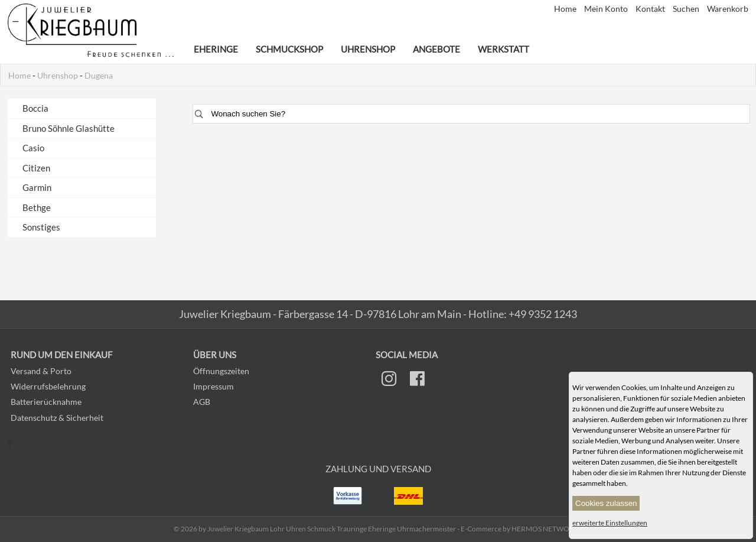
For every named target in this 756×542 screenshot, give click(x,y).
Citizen (36, 168)
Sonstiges (41, 227)
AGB (202, 402)
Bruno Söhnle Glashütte (69, 128)
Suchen (687, 9)
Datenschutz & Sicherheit (57, 418)
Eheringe (216, 49)
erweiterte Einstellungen (610, 523)
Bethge (37, 207)
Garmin (37, 187)
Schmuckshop (289, 49)
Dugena (99, 76)
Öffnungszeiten (221, 371)
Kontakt (651, 9)
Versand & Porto (41, 371)
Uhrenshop (368, 49)
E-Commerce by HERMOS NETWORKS (522, 529)
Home (566, 9)
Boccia (35, 108)
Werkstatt (504, 49)
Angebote (436, 49)
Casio (33, 148)
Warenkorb (728, 9)
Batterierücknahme (46, 402)
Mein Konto (607, 9)
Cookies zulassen (606, 503)
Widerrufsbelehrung (48, 386)
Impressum (214, 386)
